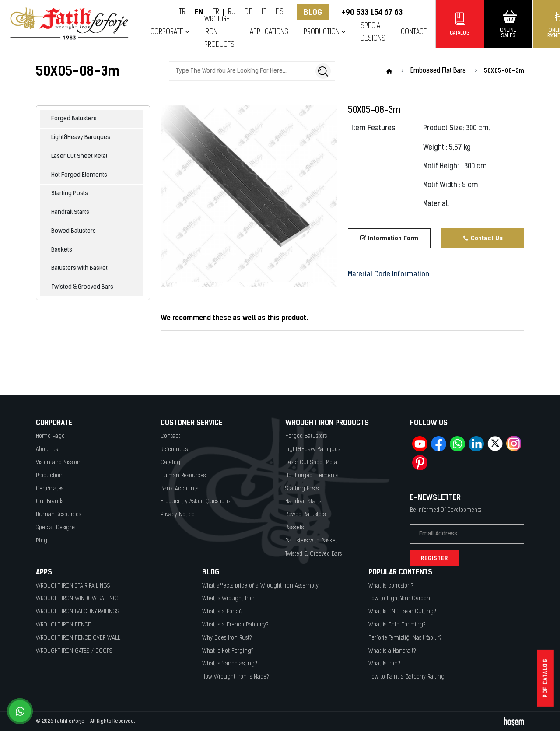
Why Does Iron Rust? (227, 638)
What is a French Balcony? (235, 625)
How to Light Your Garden (399, 599)
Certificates (50, 489)
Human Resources (58, 515)
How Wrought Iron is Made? (236, 677)
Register (434, 558)
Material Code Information (388, 275)
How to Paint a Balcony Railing (406, 677)
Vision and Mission (58, 463)
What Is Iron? (384, 664)
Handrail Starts (70, 212)
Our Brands (50, 502)
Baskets (62, 250)
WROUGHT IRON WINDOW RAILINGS (78, 599)
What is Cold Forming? (397, 625)
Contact (414, 32)
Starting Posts (70, 194)
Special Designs (373, 32)
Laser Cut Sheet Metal (79, 156)
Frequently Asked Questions (195, 502)
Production (322, 32)
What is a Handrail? (392, 651)
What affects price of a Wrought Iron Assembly (260, 586)
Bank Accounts (179, 489)
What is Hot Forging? (228, 651)
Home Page (50, 436)
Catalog (170, 463)
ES (280, 12)
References (174, 449)
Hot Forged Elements (79, 175)
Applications (269, 32)
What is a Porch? (222, 612)
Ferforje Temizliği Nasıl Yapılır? (405, 638)
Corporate (167, 32)
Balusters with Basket (79, 268)
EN (199, 12)
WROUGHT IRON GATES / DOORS (74, 651)
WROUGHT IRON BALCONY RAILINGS (78, 612)
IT (264, 12)
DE (248, 12)
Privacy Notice (178, 515)
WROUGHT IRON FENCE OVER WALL (78, 638)
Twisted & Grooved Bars (82, 287)
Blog (313, 12)
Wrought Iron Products (219, 32)
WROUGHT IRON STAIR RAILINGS (73, 586)
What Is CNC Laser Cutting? (402, 612)
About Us (47, 449)
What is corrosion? (391, 586)
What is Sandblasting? (230, 664)
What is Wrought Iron (228, 599)
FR (216, 12)
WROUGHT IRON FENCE (63, 625)
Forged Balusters (74, 119)
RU (232, 12)
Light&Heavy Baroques (81, 138)
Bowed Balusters (73, 231)
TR (182, 12)
